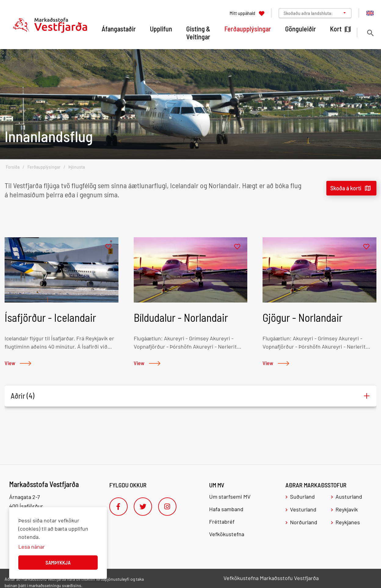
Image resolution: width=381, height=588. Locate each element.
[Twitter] (143, 507)
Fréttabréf (222, 522)
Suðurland (302, 497)
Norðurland (304, 522)
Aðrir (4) (23, 396)
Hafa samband (226, 509)
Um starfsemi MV (230, 497)
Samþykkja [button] (58, 562)
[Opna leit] (370, 33)
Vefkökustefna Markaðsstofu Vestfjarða (271, 578)
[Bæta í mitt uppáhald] (108, 247)
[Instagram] (167, 507)
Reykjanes (348, 522)
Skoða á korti (346, 188)
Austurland (349, 497)
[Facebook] (118, 507)
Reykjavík (347, 509)
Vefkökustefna (227, 534)
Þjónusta (77, 167)
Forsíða (13, 167)
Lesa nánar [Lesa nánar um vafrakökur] (32, 547)
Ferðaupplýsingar (44, 167)
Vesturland (303, 509)
